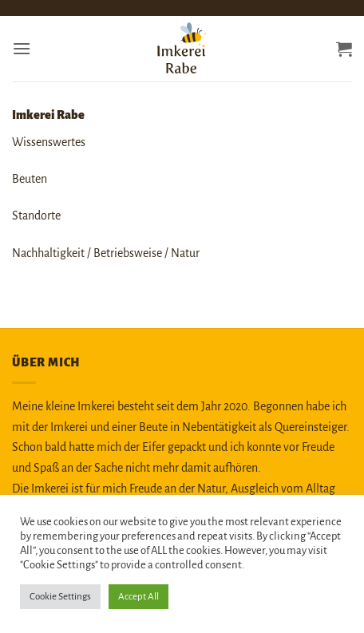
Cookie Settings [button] (60, 597)
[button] (22, 48)
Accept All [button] (138, 597)
